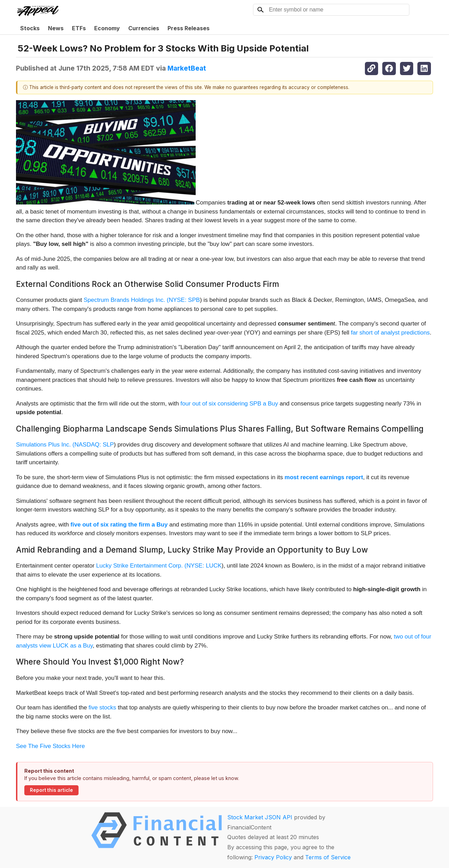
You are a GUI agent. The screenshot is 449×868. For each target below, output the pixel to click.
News (56, 28)
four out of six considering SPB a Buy (229, 404)
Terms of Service (328, 857)
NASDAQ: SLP (94, 445)
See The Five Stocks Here (50, 746)
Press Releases (189, 28)
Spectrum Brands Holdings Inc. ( (126, 300)
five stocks (102, 708)
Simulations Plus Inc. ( (45, 445)
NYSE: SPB (184, 300)
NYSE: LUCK (204, 566)
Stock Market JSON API (260, 817)
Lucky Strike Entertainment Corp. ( (141, 566)
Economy (107, 28)
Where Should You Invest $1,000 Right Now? (100, 662)
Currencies (144, 28)
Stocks (30, 28)
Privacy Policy (273, 857)
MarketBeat (187, 68)
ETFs (79, 28)
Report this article (51, 790)
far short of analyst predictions (390, 333)
